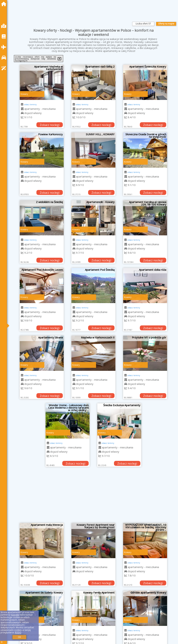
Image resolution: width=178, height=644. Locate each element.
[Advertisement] (93, 497)
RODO (18, 632)
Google (15, 615)
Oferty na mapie (166, 24)
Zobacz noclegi (50, 125)
